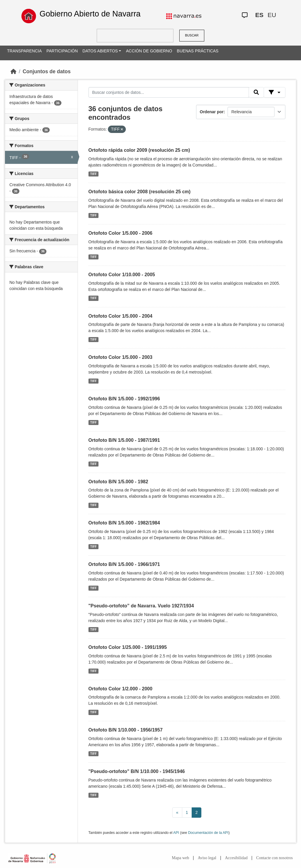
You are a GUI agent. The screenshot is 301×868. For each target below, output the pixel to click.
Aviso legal (207, 858)
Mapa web (181, 858)
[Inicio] (14, 71)
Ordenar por (212, 112)
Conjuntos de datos (47, 71)
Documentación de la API (208, 833)
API (176, 833)
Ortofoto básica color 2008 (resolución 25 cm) (140, 192)
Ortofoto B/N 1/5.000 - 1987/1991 (124, 440)
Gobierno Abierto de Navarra (90, 14)
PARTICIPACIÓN (62, 51)
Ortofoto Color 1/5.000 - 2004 (121, 316)
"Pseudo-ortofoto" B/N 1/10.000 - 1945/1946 (137, 771)
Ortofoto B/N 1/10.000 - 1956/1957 (126, 730)
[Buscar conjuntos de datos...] (169, 92)
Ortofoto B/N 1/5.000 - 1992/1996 (124, 399)
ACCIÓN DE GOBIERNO (149, 51)
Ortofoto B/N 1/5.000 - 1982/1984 (124, 523)
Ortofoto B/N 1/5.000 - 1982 (118, 482)
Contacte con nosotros (275, 858)
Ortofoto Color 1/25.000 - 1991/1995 (128, 647)
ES (259, 15)
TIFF (93, 174)
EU (272, 15)
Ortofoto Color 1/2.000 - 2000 (121, 689)
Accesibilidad (236, 858)
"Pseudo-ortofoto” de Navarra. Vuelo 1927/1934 (141, 606)
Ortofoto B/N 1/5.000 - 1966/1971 (124, 564)
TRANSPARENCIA (24, 51)
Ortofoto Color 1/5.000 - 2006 (121, 233)
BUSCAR (192, 35)
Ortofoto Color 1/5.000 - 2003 (121, 357)
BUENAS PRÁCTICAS (198, 51)
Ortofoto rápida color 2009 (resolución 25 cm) (139, 150)
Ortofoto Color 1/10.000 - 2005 (122, 275)
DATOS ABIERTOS (100, 51)
